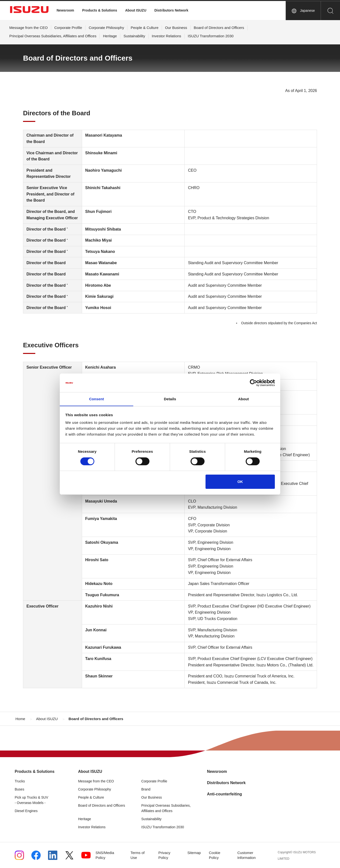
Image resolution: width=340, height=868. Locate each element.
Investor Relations (167, 36)
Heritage (110, 36)
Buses (19, 789)
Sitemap (194, 853)
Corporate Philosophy (106, 28)
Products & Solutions (100, 10)
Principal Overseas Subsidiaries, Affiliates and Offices (53, 36)
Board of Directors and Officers (219, 28)
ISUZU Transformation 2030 (211, 36)
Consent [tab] (97, 399)
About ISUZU (136, 10)
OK (240, 482)
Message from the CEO (29, 28)
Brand (146, 789)
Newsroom (65, 10)
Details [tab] (170, 399)
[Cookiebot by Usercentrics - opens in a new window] (253, 383)
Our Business (176, 28)
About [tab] (243, 399)
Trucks (20, 781)
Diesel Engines (26, 811)
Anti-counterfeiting (225, 794)
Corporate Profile (68, 28)
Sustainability (134, 36)
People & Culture (144, 28)
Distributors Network (171, 10)
